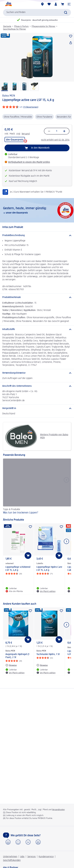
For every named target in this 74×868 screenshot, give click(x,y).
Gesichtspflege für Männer (15, 29)
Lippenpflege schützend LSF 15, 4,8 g (18, 569)
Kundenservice (46, 857)
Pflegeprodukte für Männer (43, 26)
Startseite (7, 26)
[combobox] (37, 13)
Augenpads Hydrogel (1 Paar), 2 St (17, 656)
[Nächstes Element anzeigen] (66, 541)
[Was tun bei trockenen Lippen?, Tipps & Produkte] (37, 487)
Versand (26, 134)
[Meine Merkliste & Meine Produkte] (49, 4)
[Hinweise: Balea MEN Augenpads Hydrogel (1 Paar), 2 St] (11, 665)
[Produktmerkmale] (37, 297)
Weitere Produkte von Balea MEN (37, 436)
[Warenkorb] (62, 4)
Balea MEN (9, 96)
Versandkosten (58, 810)
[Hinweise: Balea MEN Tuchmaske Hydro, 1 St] (42, 665)
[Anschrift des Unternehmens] (37, 386)
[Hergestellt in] (37, 408)
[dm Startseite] (8, 4)
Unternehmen (10, 857)
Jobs (22, 857)
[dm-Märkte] (42, 4)
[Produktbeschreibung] (37, 235)
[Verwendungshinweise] (37, 373)
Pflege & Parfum (21, 26)
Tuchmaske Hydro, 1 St (48, 654)
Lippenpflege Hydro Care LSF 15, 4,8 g (49, 569)
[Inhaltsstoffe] (37, 329)
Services (32, 857)
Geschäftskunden (12, 860)
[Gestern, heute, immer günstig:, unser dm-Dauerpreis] (37, 210)
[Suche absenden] (66, 13)
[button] (69, 4)
